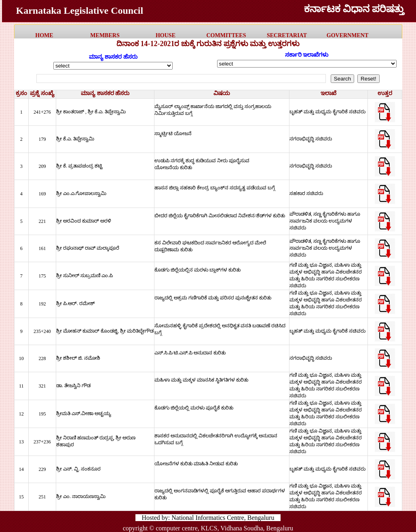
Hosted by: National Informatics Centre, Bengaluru (208, 518)
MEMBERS (105, 35)
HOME (44, 35)
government (347, 35)
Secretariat (287, 35)
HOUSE (166, 35)
